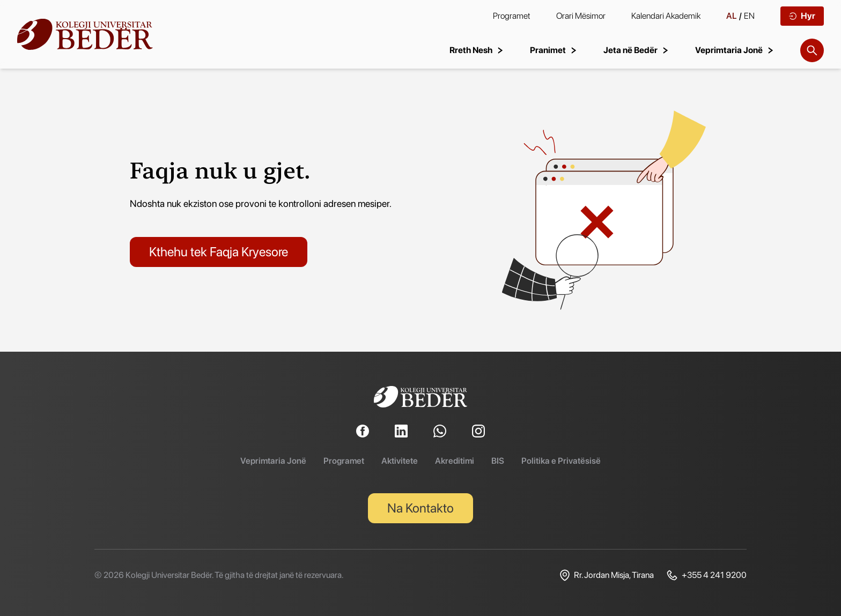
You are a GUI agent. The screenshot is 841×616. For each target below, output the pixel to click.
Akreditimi (455, 461)
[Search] (812, 50)
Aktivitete (400, 461)
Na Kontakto (420, 508)
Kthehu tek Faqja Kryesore (219, 252)
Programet (512, 16)
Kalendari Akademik (666, 16)
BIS (498, 461)
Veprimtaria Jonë (273, 461)
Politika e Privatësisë (561, 461)
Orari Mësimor (581, 16)
